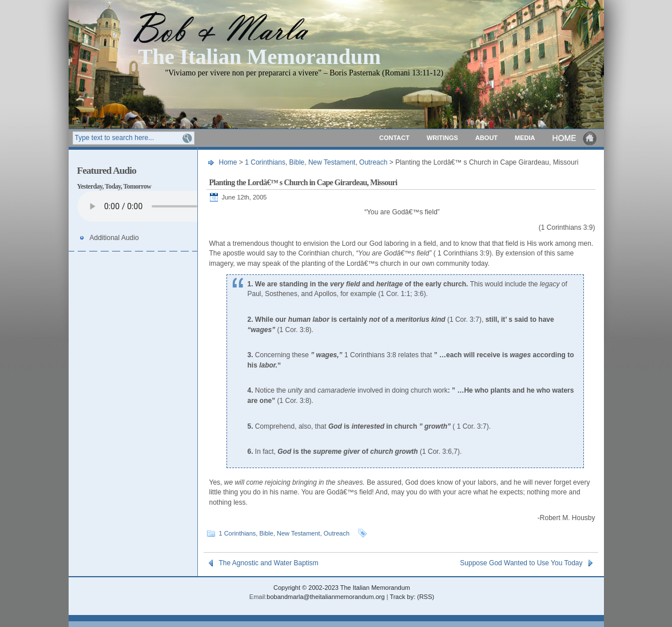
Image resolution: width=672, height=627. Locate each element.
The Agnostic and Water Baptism (269, 563)
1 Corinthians (265, 162)
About (486, 138)
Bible (297, 162)
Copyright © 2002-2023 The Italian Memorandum (342, 588)
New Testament (332, 162)
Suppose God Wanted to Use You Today (521, 563)
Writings (442, 138)
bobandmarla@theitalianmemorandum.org (325, 597)
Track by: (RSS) (412, 597)
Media (525, 138)
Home (575, 138)
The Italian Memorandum (260, 56)
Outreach (373, 162)
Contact (394, 138)
